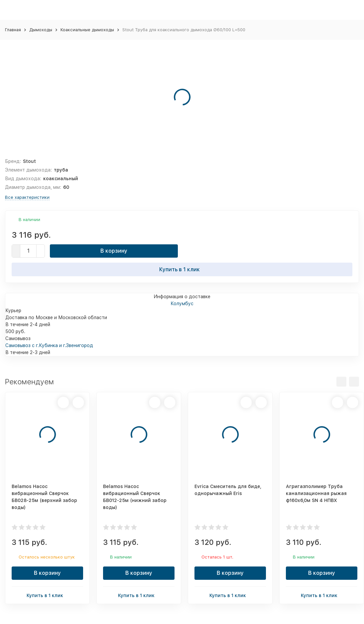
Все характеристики (27, 197)
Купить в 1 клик (182, 269)
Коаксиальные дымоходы (87, 30)
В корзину (114, 251)
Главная (13, 30)
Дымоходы (41, 30)
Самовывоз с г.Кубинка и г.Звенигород (49, 345)
